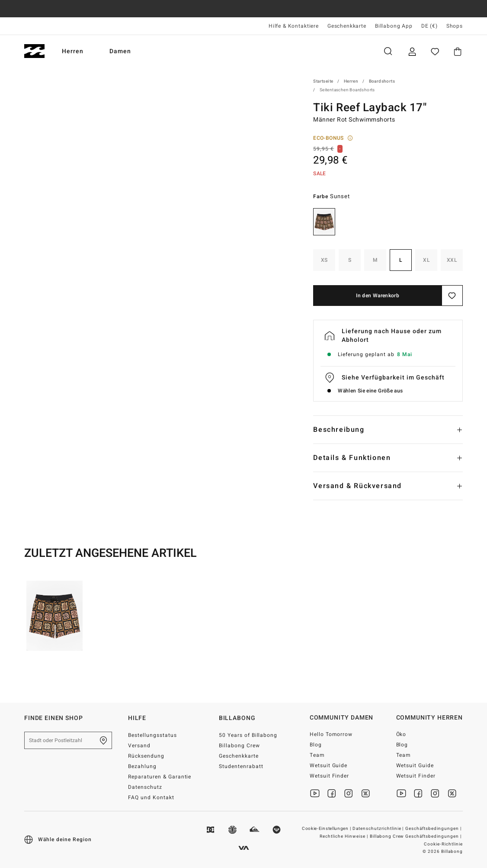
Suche (388, 51)
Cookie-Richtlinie (443, 844)
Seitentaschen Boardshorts (347, 90)
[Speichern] (452, 296)
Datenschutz (145, 787)
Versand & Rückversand (357, 486)
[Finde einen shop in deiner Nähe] (103, 740)
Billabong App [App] (394, 26)
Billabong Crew (239, 746)
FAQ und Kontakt (151, 797)
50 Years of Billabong (248, 735)
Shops (455, 26)
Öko (401, 734)
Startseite (323, 81)
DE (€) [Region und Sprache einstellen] (429, 26)
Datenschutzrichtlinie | (379, 829)
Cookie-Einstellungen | (327, 829)
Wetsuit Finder (330, 776)
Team (317, 755)
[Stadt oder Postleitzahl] (68, 740)
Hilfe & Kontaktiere (294, 26)
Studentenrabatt (241, 766)
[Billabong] (34, 51)
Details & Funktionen (352, 458)
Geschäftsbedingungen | (434, 829)
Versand (139, 746)
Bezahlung (142, 766)
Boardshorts (382, 81)
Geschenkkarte (347, 26)
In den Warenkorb (378, 296)
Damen (125, 51)
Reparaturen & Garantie (160, 777)
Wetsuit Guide (329, 765)
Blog (316, 745)
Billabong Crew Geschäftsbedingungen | (416, 836)
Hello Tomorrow (331, 734)
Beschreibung (339, 430)
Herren (77, 51)
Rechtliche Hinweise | (344, 836)
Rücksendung (146, 756)
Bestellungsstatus (152, 735)
